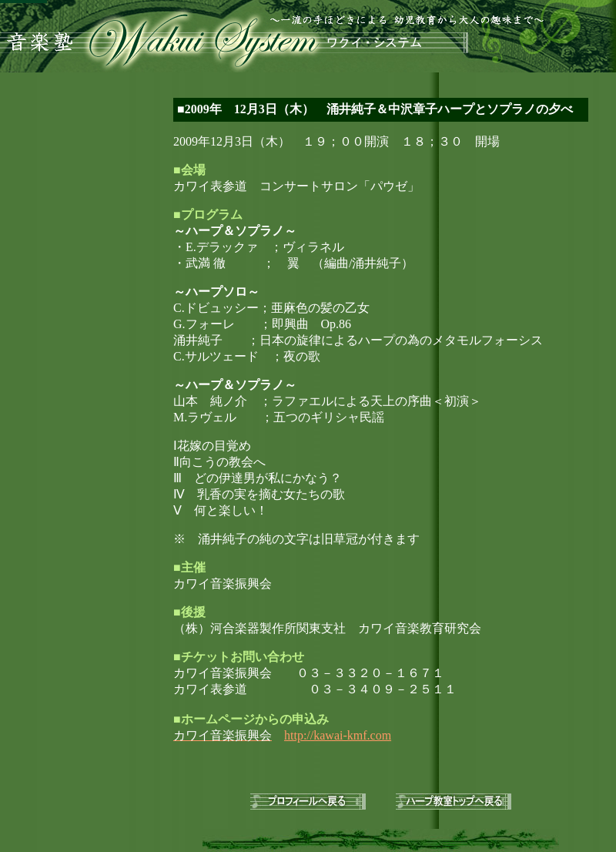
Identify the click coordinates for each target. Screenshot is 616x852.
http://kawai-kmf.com (338, 735)
